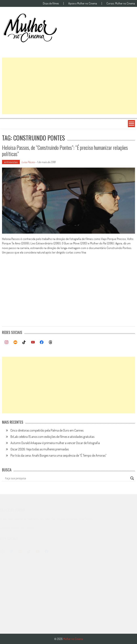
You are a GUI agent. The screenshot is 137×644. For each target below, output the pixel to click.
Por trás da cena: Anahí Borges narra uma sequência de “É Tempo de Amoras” (58, 455)
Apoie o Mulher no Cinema (83, 3)
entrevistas (11, 162)
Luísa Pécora (28, 162)
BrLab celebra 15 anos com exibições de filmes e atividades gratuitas (52, 437)
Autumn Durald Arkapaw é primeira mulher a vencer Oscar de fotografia (55, 443)
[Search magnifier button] (132, 478)
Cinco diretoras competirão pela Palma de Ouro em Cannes (47, 430)
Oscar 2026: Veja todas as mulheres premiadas (40, 449)
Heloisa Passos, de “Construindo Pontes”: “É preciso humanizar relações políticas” (65, 151)
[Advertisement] (69, 86)
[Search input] (67, 478)
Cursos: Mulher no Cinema (121, 3)
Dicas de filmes (51, 3)
